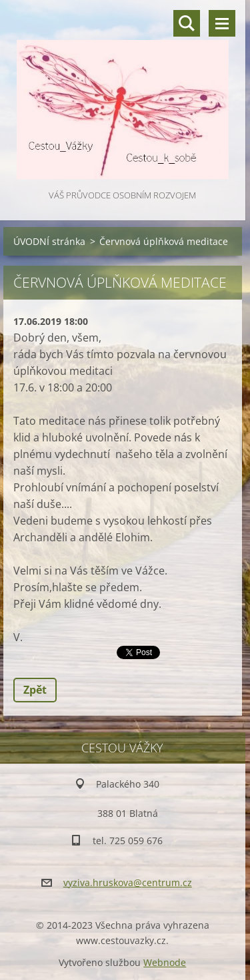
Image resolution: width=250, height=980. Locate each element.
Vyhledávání (187, 23)
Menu (222, 23)
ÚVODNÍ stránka (49, 241)
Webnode (165, 962)
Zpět (35, 690)
